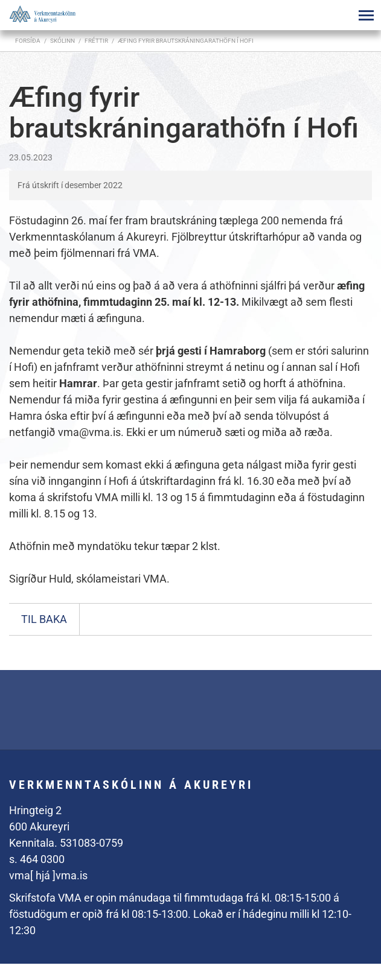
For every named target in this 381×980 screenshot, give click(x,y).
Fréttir (96, 41)
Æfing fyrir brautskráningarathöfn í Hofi (186, 41)
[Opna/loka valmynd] (366, 15)
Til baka (44, 619)
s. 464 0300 (37, 859)
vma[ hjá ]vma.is (48, 875)
